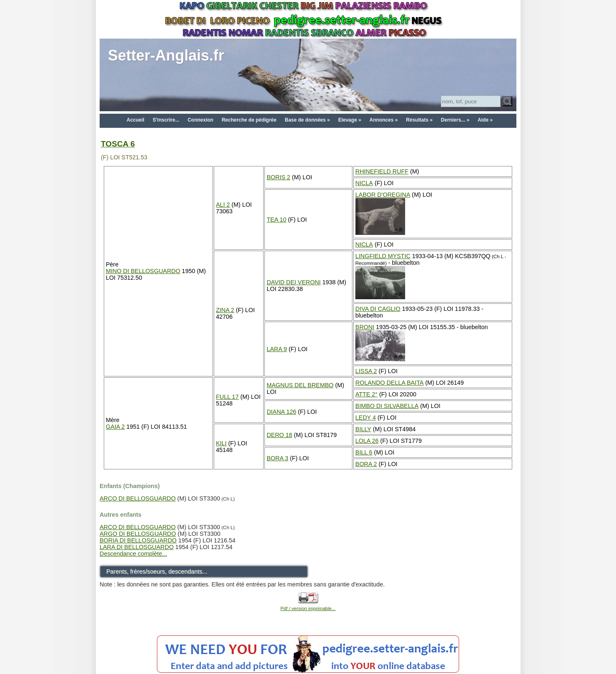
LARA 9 (277, 349)
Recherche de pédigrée (249, 120)
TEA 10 (276, 220)
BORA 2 (366, 464)
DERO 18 (279, 435)
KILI (221, 443)
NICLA (364, 183)
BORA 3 (277, 458)
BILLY (363, 429)
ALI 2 (223, 205)
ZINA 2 (225, 310)
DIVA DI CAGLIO (378, 309)
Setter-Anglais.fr (166, 55)
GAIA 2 (115, 427)
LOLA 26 (367, 441)
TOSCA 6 (118, 144)
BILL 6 (364, 452)
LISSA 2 (366, 371)
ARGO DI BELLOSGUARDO (138, 534)
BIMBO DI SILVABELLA (387, 406)
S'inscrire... (166, 120)
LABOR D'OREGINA (383, 195)
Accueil (136, 120)
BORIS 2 (278, 177)
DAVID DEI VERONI (293, 282)
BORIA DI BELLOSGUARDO (138, 540)
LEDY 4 (365, 418)
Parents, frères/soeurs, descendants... (157, 571)
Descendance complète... (133, 554)
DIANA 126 (281, 412)
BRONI (365, 327)
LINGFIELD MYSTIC (383, 256)
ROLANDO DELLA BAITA (389, 383)
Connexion (200, 120)
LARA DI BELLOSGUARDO (137, 547)
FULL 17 (227, 397)
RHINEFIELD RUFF (382, 171)
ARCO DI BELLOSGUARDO (138, 498)
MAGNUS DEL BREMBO (300, 385)
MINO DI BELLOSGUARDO (143, 271)
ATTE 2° (366, 394)
